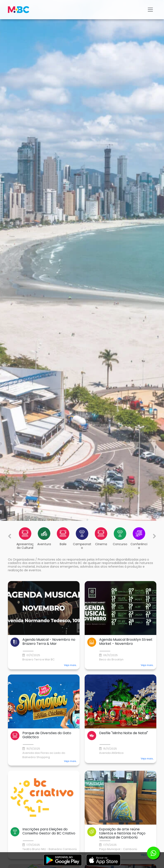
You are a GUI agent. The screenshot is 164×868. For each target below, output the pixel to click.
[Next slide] (155, 536)
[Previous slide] (10, 536)
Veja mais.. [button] (70, 665)
